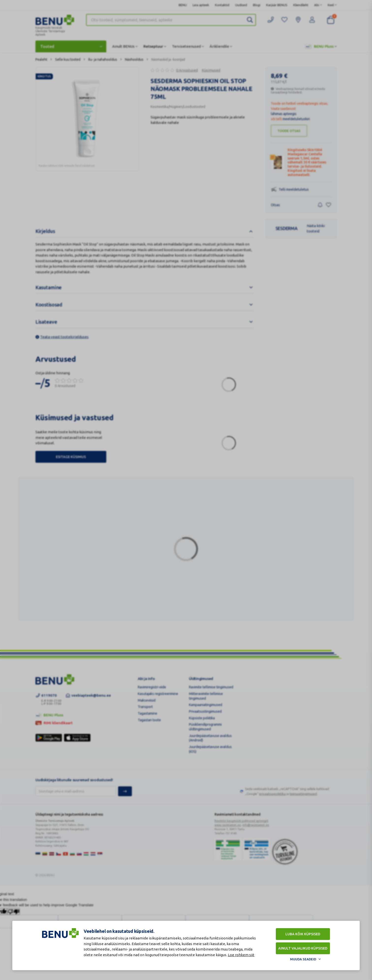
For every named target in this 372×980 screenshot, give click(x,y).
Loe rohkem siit (241, 955)
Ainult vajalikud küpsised (303, 948)
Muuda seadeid (303, 959)
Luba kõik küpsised (303, 934)
